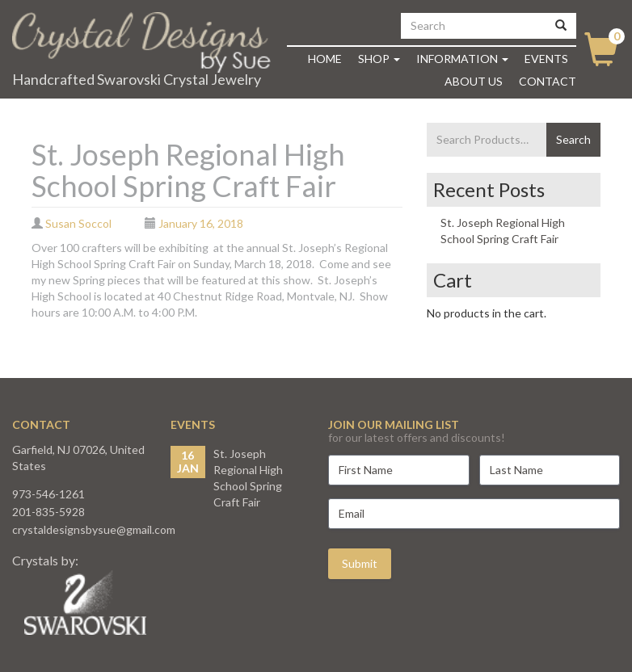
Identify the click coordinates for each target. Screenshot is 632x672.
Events (546, 59)
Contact (548, 81)
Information (462, 59)
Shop (379, 59)
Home (325, 59)
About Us (474, 81)
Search (573, 139)
